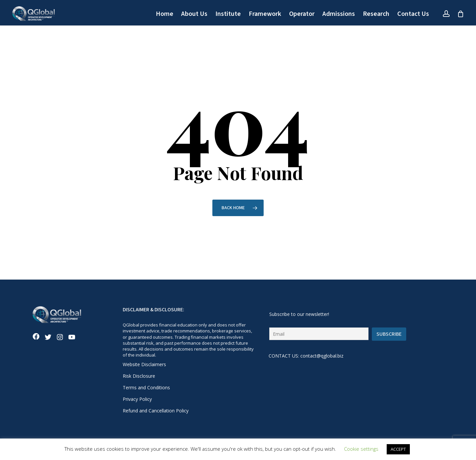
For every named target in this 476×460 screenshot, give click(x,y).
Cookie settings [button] (361, 449)
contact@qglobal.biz (322, 356)
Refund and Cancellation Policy (156, 411)
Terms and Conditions (146, 387)
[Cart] (460, 14)
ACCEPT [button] (398, 449)
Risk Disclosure (139, 376)
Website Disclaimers (144, 364)
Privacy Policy (137, 399)
